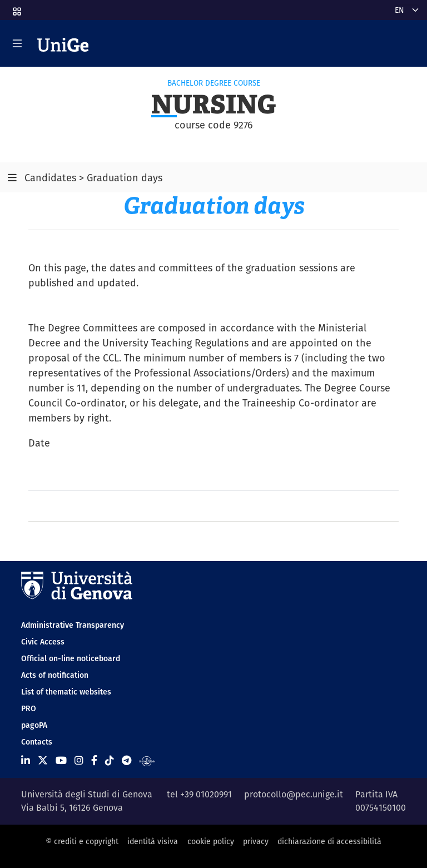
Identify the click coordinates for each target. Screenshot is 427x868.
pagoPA (34, 725)
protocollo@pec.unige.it (294, 794)
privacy (256, 841)
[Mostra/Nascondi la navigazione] (17, 43)
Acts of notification (55, 675)
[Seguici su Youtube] (61, 760)
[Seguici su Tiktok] (110, 760)
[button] (16, 8)
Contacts (37, 742)
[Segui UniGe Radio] (147, 760)
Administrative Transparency (73, 625)
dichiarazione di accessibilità (329, 841)
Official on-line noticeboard (71, 658)
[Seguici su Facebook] (94, 760)
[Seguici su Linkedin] (26, 760)
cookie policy (211, 841)
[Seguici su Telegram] (126, 760)
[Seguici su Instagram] (79, 760)
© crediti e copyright (82, 841)
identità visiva (153, 841)
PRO (29, 708)
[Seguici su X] (43, 760)
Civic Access (43, 642)
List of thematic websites (66, 692)
